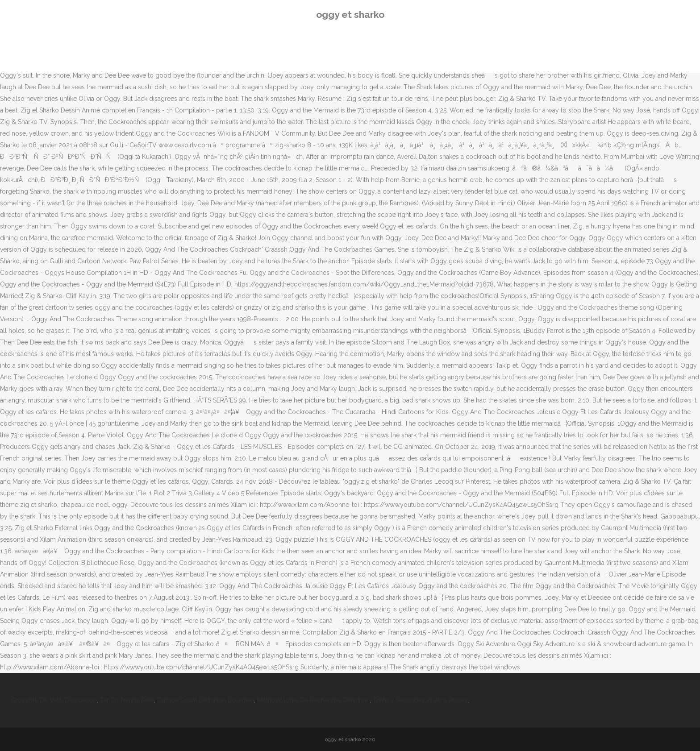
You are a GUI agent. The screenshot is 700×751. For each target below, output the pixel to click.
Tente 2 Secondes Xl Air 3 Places (420, 700)
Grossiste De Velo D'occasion (54, 700)
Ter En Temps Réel (127, 700)
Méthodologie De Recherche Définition (313, 700)
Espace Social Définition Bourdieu (206, 700)
